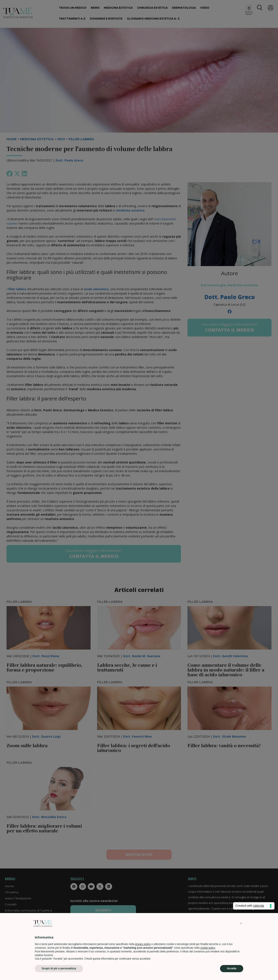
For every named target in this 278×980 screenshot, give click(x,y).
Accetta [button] (232, 968)
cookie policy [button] (208, 948)
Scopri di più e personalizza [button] (59, 968)
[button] (241, 923)
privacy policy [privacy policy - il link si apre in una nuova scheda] (143, 944)
